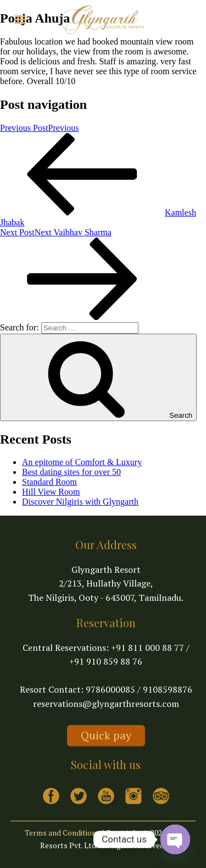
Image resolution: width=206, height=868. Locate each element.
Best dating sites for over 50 (71, 472)
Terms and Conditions (62, 833)
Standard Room (49, 482)
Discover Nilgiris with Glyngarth (80, 502)
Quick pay (106, 735)
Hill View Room (51, 492)
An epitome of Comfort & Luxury (82, 462)
